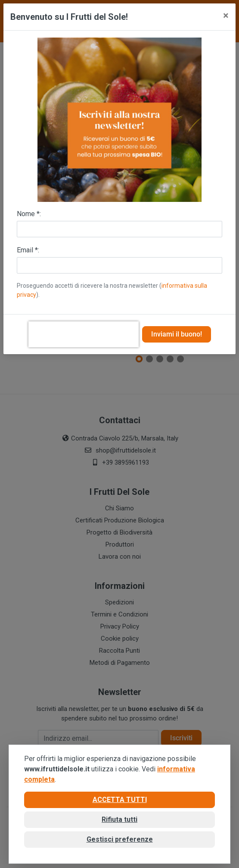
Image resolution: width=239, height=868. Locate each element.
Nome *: (29, 214)
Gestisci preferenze (120, 839)
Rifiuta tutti (119, 819)
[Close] (226, 16)
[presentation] (84, 334)
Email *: (28, 250)
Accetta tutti (120, 800)
